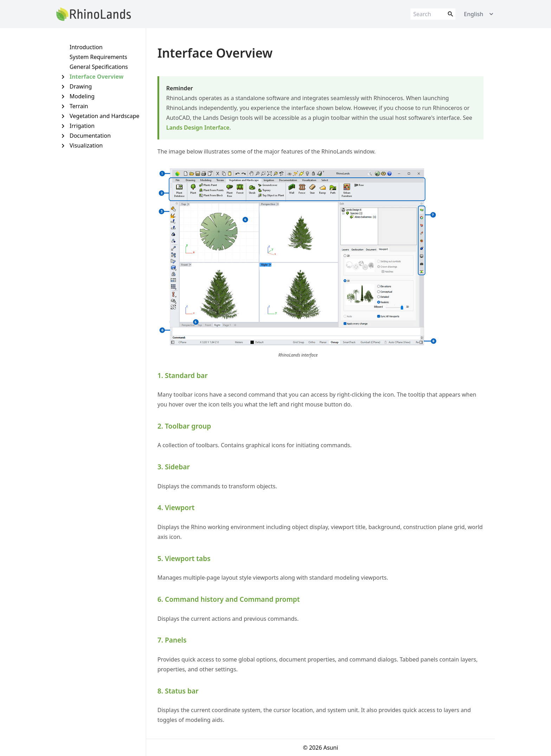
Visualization (86, 145)
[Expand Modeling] (63, 96)
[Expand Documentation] (63, 136)
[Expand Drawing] (63, 87)
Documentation (90, 136)
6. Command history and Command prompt (229, 599)
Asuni (331, 748)
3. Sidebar (174, 467)
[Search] (433, 14)
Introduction (86, 47)
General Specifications (99, 67)
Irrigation (82, 126)
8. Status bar (178, 691)
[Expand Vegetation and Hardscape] (63, 116)
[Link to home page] (94, 14)
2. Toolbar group (184, 426)
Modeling (82, 96)
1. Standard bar (183, 375)
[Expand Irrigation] (63, 126)
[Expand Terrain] (63, 106)
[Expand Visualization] (63, 146)
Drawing (81, 86)
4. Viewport (176, 507)
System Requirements (98, 57)
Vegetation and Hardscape (105, 116)
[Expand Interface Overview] (63, 77)
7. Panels (172, 640)
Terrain (79, 106)
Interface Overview (96, 77)
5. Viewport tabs (184, 558)
